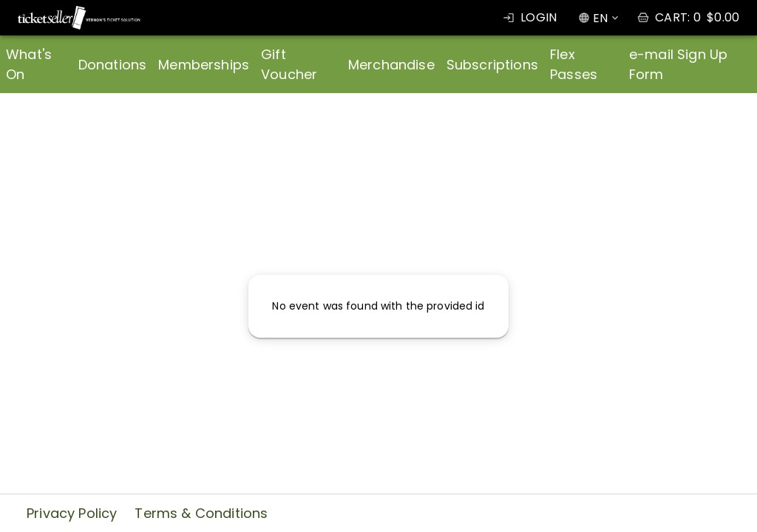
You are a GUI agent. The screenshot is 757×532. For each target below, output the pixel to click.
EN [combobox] (600, 18)
